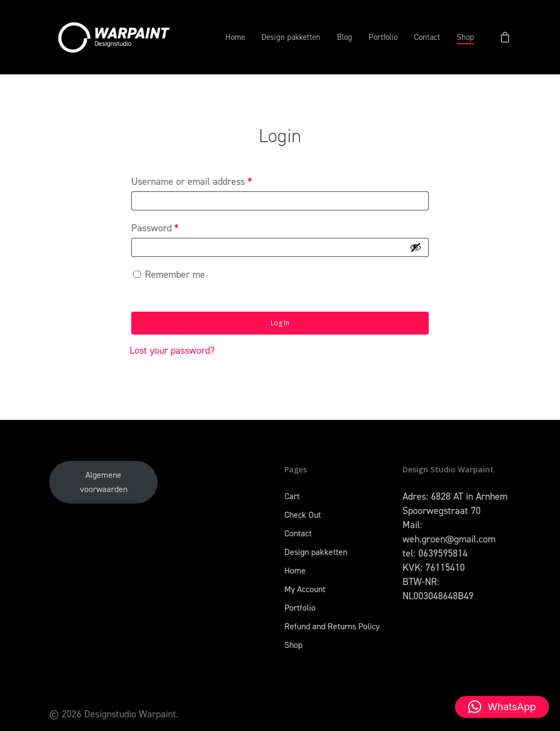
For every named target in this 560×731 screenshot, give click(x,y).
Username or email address (192, 182)
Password (155, 228)
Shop (293, 645)
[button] (502, 707)
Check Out (303, 515)
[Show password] (416, 247)
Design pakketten (316, 552)
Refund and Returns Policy (332, 626)
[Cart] (505, 37)
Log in (280, 323)
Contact (298, 533)
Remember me (175, 274)
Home (295, 571)
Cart (292, 496)
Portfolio (300, 608)
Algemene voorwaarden (104, 482)
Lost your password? (172, 350)
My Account (305, 589)
